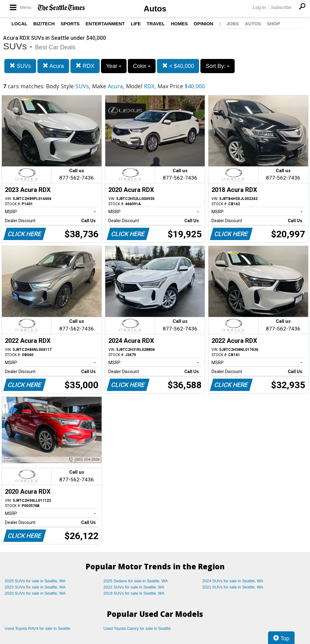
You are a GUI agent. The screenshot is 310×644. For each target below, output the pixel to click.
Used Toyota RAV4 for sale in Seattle (38, 628)
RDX (85, 66)
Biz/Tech (44, 24)
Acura (53, 66)
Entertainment (105, 24)
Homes (179, 24)
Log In (259, 7)
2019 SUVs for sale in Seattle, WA (134, 593)
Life (136, 24)
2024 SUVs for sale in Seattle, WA (233, 581)
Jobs (233, 24)
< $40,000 (178, 66)
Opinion (203, 24)
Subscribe (281, 7)
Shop (273, 24)
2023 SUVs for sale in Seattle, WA (35, 587)
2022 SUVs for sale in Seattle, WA (134, 587)
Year (114, 66)
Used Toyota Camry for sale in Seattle (137, 628)
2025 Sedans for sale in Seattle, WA (136, 581)
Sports (70, 24)
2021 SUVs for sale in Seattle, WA (233, 587)
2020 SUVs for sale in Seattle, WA (35, 593)
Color (142, 66)
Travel (156, 24)
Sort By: (218, 66)
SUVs (20, 66)
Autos (155, 9)
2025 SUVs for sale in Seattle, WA (35, 581)
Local (19, 24)
